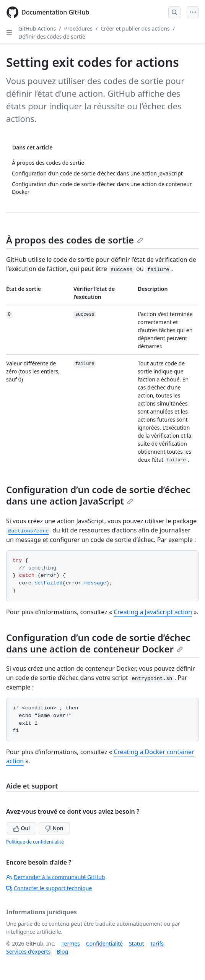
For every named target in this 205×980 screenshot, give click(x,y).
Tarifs (157, 943)
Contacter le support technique (49, 888)
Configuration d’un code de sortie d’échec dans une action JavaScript (98, 495)
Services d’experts (28, 952)
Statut (136, 943)
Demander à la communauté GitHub (56, 877)
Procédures (78, 28)
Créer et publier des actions (135, 28)
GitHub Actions (37, 28)
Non (54, 828)
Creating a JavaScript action (153, 612)
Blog (62, 952)
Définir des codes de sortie (52, 37)
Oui (22, 828)
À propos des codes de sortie (75, 240)
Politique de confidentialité (35, 842)
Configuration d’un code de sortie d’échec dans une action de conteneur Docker (98, 643)
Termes (71, 943)
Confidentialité (104, 943)
